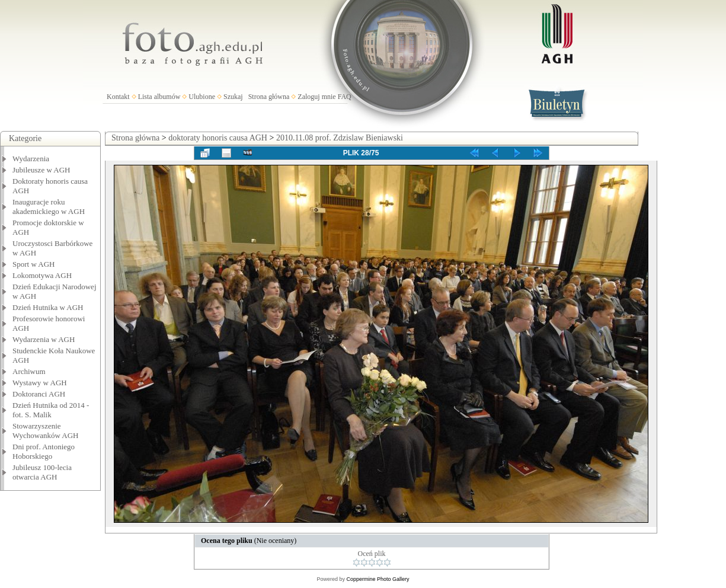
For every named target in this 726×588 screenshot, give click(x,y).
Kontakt (118, 97)
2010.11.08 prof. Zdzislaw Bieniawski (340, 138)
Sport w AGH (34, 264)
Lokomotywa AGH (42, 275)
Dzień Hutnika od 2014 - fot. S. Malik (51, 410)
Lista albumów (159, 97)
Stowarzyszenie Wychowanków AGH (46, 431)
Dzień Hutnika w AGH (48, 307)
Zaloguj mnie (316, 97)
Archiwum (29, 371)
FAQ (345, 97)
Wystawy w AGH (40, 383)
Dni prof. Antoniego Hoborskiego (44, 451)
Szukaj (233, 97)
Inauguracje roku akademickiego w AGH (49, 207)
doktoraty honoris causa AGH (218, 138)
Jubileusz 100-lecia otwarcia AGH (42, 472)
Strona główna (269, 97)
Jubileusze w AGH (41, 170)
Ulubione (202, 97)
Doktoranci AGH (39, 394)
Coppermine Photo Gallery (378, 579)
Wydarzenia (31, 159)
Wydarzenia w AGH (44, 339)
